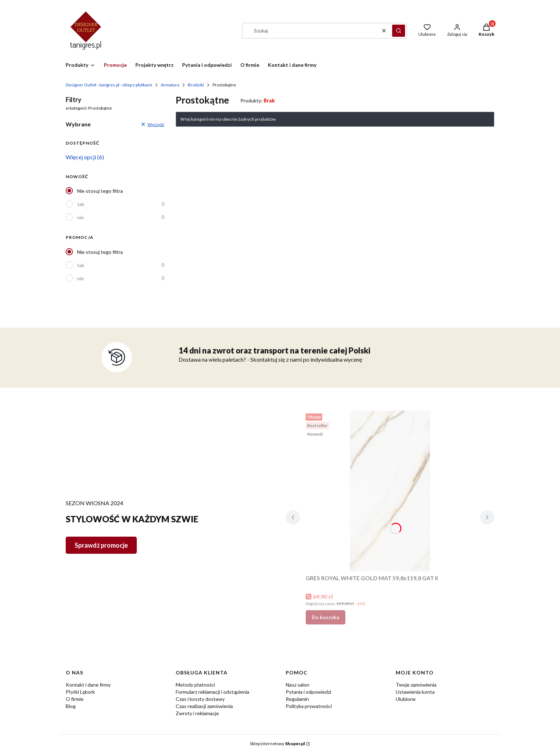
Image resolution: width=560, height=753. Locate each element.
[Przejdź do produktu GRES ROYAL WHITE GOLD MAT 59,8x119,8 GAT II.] (390, 491)
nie (81, 217)
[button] (399, 31)
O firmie (75, 699)
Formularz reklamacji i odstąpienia (212, 692)
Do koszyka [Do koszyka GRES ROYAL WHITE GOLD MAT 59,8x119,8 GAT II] (326, 617)
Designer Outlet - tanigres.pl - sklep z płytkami (109, 85)
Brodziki (196, 85)
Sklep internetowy (277, 744)
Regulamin (297, 699)
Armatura (170, 85)
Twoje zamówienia (416, 685)
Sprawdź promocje (101, 545)
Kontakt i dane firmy (88, 685)
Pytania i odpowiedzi (308, 692)
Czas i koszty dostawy (200, 699)
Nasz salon (297, 685)
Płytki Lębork (80, 692)
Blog (71, 706)
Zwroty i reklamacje (197, 713)
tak (81, 204)
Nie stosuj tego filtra (100, 191)
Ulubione (406, 699)
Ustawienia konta (415, 692)
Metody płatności (195, 685)
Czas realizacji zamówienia (204, 706)
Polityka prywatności (309, 706)
